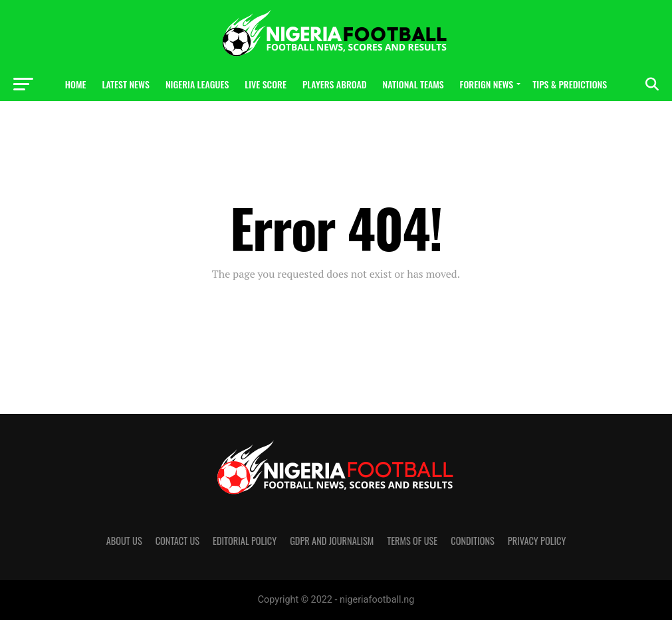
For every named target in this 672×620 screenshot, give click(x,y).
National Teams (413, 84)
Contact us (177, 541)
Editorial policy (245, 541)
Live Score (266, 84)
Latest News (125, 84)
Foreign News (487, 84)
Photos (336, 119)
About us (124, 541)
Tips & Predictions (570, 84)
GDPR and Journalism (332, 541)
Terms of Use (412, 541)
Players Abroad (335, 84)
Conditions (473, 541)
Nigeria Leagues (197, 84)
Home (76, 84)
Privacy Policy (537, 541)
